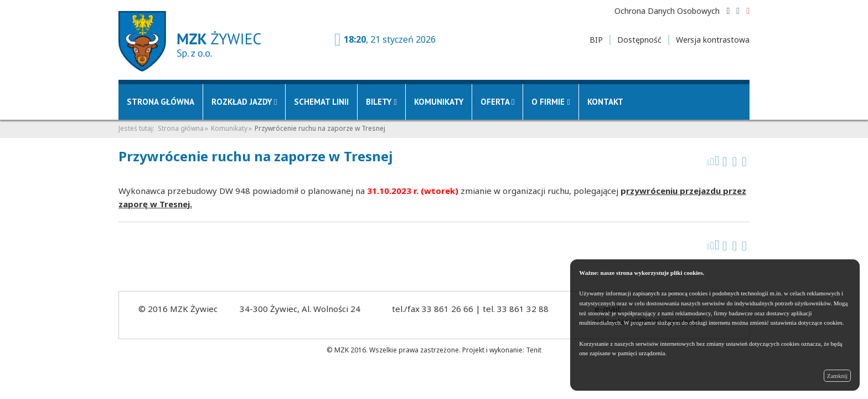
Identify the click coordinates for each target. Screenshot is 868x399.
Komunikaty (439, 102)
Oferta (497, 102)
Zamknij (837, 376)
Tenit (534, 350)
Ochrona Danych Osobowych (667, 11)
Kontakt (605, 102)
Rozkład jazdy (244, 102)
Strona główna (161, 102)
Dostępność (639, 40)
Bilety (381, 102)
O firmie (551, 102)
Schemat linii (321, 102)
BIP (596, 40)
